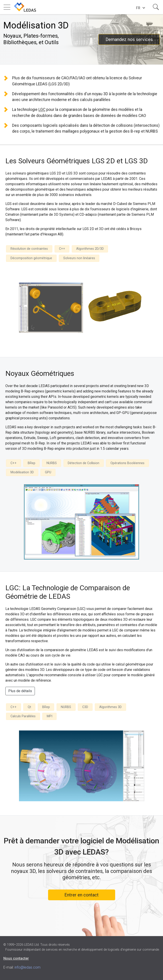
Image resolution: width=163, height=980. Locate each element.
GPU (48, 472)
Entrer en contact (81, 895)
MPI (50, 716)
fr (138, 8)
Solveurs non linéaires (79, 258)
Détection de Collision (84, 463)
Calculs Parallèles (23, 716)
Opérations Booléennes (127, 463)
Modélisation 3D (22, 472)
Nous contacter (16, 958)
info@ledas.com (28, 967)
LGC (42, 110)
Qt (29, 707)
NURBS (52, 463)
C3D (85, 707)
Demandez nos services (129, 39)
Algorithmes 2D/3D (90, 249)
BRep (32, 463)
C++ (62, 249)
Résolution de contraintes (29, 249)
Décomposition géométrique (31, 258)
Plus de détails (20, 691)
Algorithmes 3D (110, 707)
